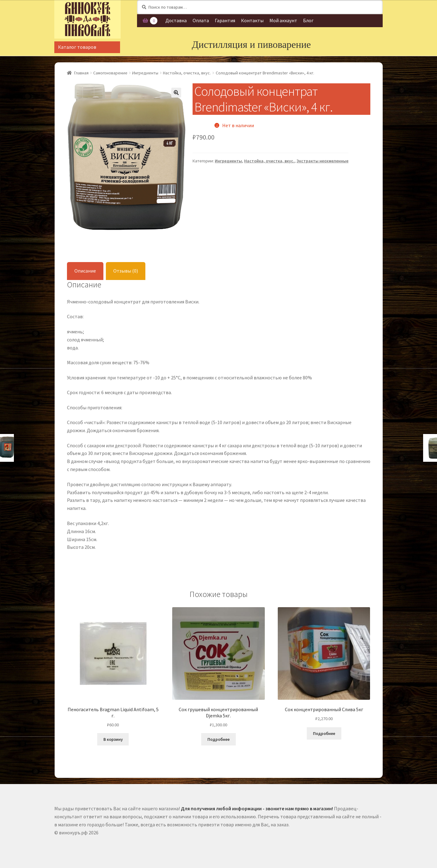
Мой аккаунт (283, 20)
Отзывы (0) (126, 271)
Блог (308, 20)
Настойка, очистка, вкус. (187, 73)
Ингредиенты (145, 73)
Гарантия (225, 20)
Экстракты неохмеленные (323, 161)
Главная (81, 73)
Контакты (252, 20)
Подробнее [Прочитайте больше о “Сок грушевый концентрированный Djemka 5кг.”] (218, 739)
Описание (85, 271)
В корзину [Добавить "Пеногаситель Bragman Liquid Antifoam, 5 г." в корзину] (113, 739)
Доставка (176, 20)
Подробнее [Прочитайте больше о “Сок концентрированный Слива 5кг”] (324, 733)
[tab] (85, 271)
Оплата (201, 20)
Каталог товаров (77, 47)
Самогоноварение (110, 73)
